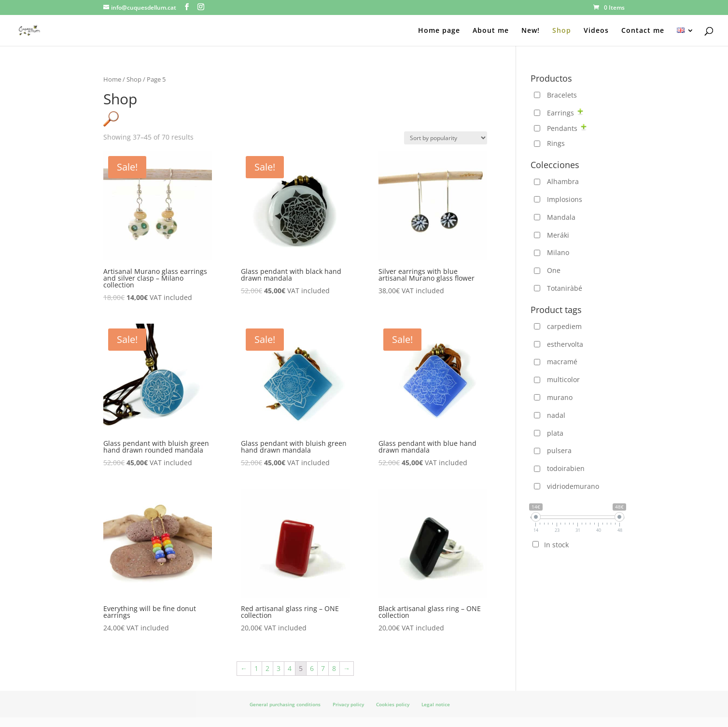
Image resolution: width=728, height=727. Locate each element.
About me (491, 31)
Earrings (560, 113)
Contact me (643, 31)
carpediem (564, 326)
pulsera (559, 450)
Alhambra (563, 181)
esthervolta (565, 344)
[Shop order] (446, 138)
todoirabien (566, 468)
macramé (562, 362)
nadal (556, 415)
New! (531, 31)
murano (560, 397)
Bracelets (562, 95)
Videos (596, 31)
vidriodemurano (573, 486)
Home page (439, 31)
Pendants (562, 128)
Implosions (565, 199)
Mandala (561, 217)
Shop (562, 31)
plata (555, 433)
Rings (556, 143)
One (554, 270)
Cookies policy (393, 704)
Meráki (558, 235)
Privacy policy (348, 704)
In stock (556, 545)
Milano (558, 252)
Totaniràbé (565, 288)
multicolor (563, 379)
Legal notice (436, 704)
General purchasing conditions (285, 704)
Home (112, 79)
